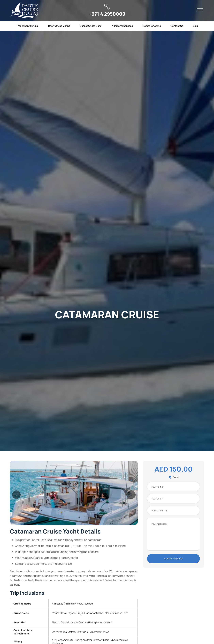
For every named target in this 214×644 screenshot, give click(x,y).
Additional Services (122, 26)
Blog (195, 26)
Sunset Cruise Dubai (91, 26)
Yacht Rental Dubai (28, 26)
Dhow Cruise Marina (59, 26)
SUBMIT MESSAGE (173, 559)
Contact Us (177, 26)
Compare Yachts (152, 26)
